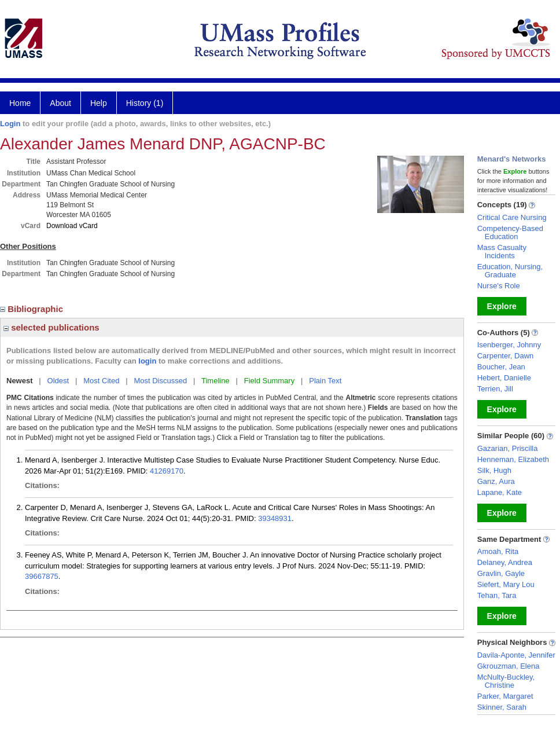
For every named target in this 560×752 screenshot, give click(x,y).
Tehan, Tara (497, 595)
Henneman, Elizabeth (513, 459)
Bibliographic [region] (33, 309)
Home (20, 103)
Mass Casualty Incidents (502, 252)
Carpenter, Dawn (506, 356)
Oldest (58, 381)
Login (10, 124)
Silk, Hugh (494, 470)
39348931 (275, 518)
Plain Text (325, 381)
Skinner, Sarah (502, 707)
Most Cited (101, 381)
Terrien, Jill (495, 389)
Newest (20, 381)
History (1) (145, 103)
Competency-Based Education (510, 232)
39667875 (42, 576)
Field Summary (269, 381)
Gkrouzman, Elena (509, 666)
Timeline (215, 381)
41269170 (167, 471)
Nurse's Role (499, 286)
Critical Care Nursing (512, 217)
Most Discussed (160, 381)
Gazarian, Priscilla (508, 448)
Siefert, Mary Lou (506, 584)
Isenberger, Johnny (509, 345)
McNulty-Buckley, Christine (506, 681)
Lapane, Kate (500, 492)
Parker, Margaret (505, 696)
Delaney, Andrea (505, 562)
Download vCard (72, 226)
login (147, 361)
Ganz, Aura (496, 481)
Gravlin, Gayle (501, 573)
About (60, 103)
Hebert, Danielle (504, 378)
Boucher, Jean (501, 367)
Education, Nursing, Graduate (510, 271)
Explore (502, 306)
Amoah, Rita (498, 551)
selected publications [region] (51, 327)
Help (99, 103)
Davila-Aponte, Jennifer (516, 655)
